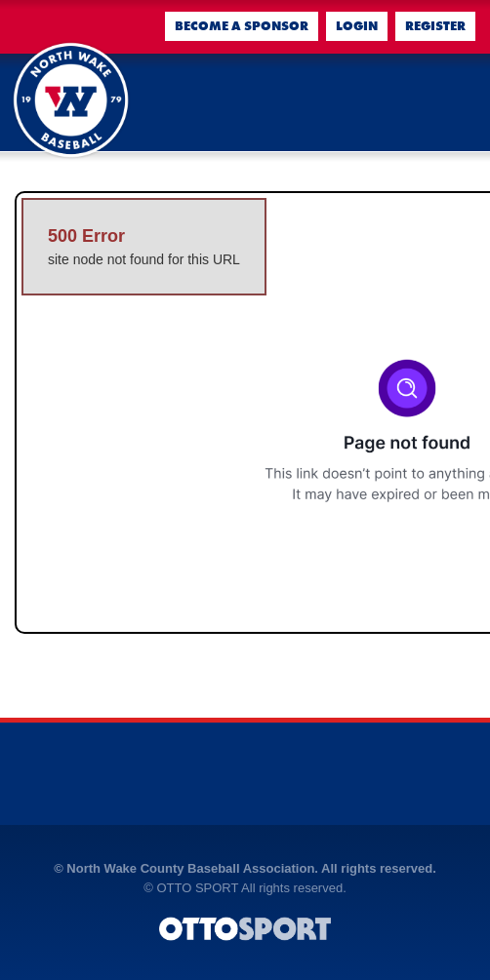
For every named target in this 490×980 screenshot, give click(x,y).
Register (435, 26)
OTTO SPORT (197, 888)
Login (357, 26)
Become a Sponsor (242, 26)
